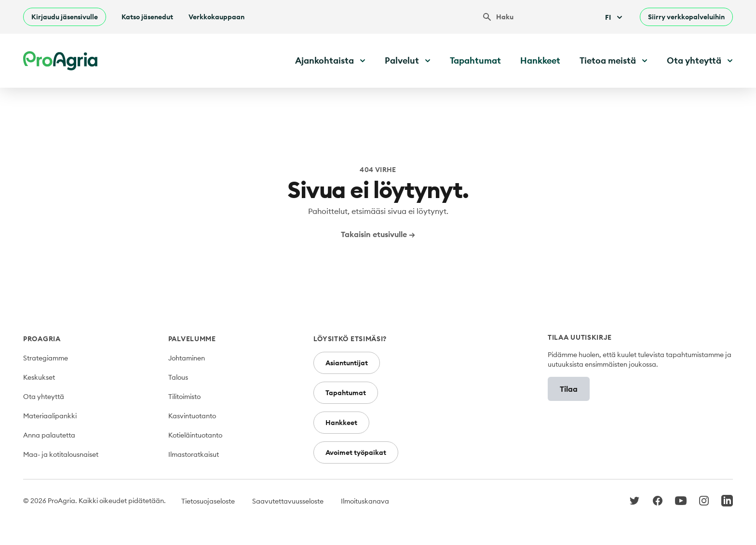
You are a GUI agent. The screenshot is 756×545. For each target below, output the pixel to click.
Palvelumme (192, 339)
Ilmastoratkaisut (194, 454)
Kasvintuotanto (192, 416)
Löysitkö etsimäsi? (350, 339)
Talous (178, 377)
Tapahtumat (475, 60)
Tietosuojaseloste (208, 501)
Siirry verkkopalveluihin (686, 17)
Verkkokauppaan (216, 17)
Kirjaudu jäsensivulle (65, 17)
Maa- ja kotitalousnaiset (61, 454)
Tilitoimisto (184, 397)
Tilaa (569, 389)
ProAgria (42, 339)
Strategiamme (46, 358)
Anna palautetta (49, 435)
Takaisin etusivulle (378, 234)
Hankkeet (540, 60)
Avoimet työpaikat (356, 452)
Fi (615, 17)
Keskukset (39, 377)
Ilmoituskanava (365, 501)
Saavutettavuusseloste (288, 501)
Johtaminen (187, 358)
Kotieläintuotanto (195, 435)
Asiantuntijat (347, 363)
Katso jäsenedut (147, 17)
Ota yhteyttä (44, 397)
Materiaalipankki (50, 416)
